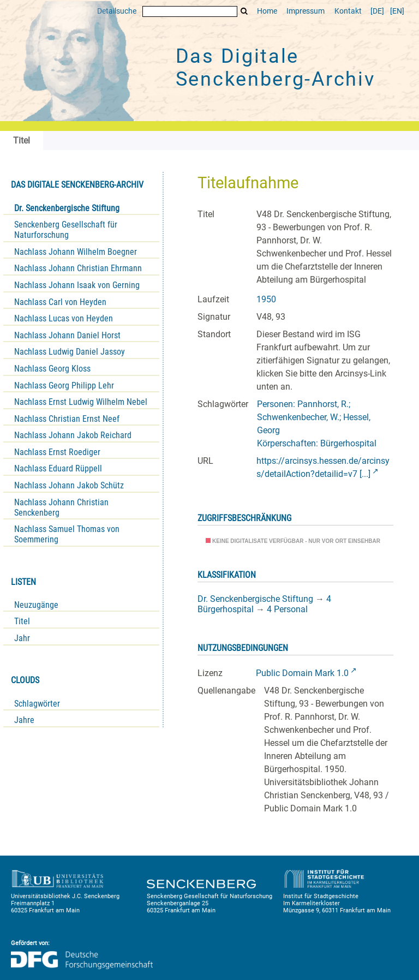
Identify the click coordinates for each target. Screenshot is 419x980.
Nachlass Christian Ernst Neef (67, 419)
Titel (22, 621)
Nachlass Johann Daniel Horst (67, 335)
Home (267, 11)
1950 (266, 299)
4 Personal (287, 609)
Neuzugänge (36, 605)
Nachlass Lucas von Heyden (64, 318)
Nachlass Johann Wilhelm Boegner (76, 252)
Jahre (24, 720)
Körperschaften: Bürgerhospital (317, 443)
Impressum (306, 11)
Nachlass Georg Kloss (52, 369)
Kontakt (348, 11)
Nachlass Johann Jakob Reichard (73, 435)
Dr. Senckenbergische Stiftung (67, 208)
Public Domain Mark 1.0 (302, 673)
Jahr (22, 638)
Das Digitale (276, 68)
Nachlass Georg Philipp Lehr (64, 386)
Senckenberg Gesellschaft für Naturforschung (66, 230)
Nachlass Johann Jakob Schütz (69, 485)
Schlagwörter (37, 704)
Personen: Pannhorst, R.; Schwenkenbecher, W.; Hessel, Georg (314, 417)
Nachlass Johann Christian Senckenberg (61, 507)
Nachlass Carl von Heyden (60, 302)
